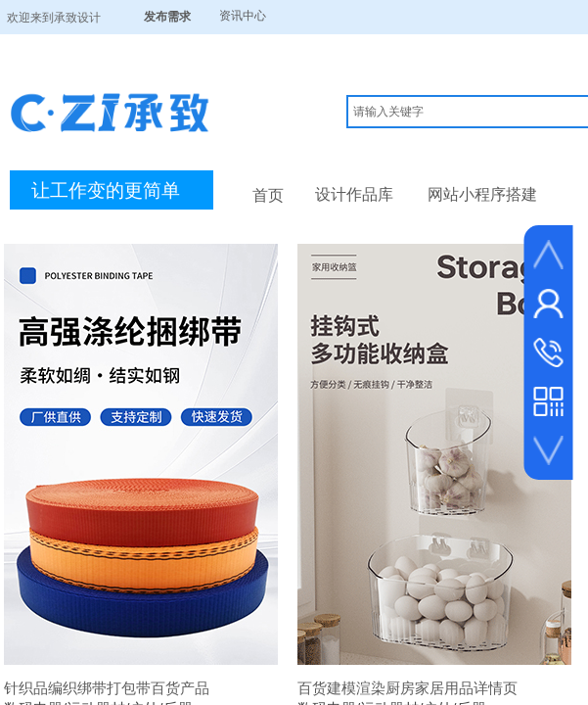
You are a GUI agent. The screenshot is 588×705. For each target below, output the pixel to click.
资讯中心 (243, 16)
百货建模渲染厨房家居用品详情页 (407, 688)
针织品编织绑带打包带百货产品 (107, 688)
